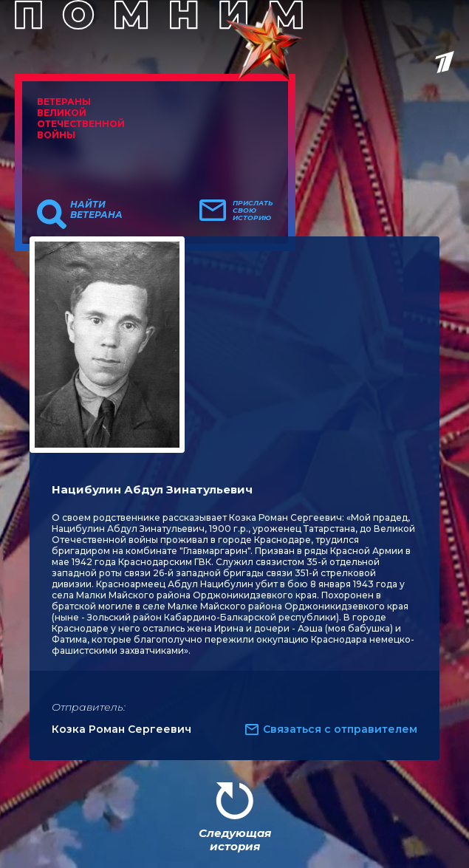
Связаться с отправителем (340, 729)
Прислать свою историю (253, 211)
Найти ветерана (96, 210)
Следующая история (235, 840)
